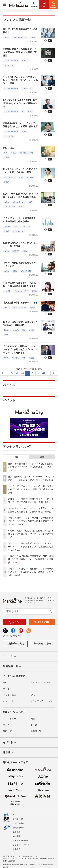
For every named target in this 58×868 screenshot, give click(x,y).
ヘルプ (16, 812)
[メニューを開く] (5, 5)
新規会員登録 (41, 622)
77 (38, 373)
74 (22, 373)
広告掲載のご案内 (15, 644)
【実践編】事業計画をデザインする (20, 303)
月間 (42, 457)
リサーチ (7, 227)
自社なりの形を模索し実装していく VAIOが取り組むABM (21, 323)
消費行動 (16, 251)
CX (32, 689)
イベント (10, 743)
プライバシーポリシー (22, 842)
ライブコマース (18, 231)
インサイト (9, 701)
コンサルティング (19, 202)
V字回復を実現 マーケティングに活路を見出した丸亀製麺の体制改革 (20, 125)
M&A (30, 202)
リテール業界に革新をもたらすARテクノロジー (20, 264)
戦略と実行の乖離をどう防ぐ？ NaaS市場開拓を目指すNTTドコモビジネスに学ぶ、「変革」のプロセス (31, 467)
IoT (23, 112)
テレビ (6, 689)
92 (53, 373)
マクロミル (26, 227)
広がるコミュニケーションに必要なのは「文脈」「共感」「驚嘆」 (20, 171)
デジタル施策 (10, 695)
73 (17, 373)
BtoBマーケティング (41, 682)
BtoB (6, 330)
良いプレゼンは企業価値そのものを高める (20, 31)
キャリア (7, 291)
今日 (16, 457)
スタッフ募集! (19, 821)
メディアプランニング (41, 701)
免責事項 (17, 829)
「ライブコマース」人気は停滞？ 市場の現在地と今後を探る (20, 220)
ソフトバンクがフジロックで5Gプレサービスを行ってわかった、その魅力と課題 (20, 80)
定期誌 (33, 38)
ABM (6, 335)
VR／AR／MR (9, 65)
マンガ (6, 725)
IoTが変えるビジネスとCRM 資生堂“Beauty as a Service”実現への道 (20, 103)
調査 (33, 719)
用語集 (9, 753)
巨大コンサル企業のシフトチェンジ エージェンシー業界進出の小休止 (21, 195)
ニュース (10, 657)
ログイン (14, 622)
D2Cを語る (9, 148)
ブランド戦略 (9, 136)
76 (33, 373)
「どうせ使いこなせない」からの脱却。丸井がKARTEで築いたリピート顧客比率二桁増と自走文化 (31, 489)
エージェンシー (10, 207)
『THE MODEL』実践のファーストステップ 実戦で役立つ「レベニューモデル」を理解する (20, 350)
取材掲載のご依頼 (43, 644)
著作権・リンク (19, 816)
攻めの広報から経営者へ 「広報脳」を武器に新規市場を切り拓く (19, 284)
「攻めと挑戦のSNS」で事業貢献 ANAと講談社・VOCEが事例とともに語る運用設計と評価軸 (31, 559)
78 (43, 373)
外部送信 (17, 846)
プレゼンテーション (20, 38)
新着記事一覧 (12, 667)
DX (5, 682)
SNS (33, 695)
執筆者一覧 (36, 731)
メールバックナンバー (14, 636)
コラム (7, 38)
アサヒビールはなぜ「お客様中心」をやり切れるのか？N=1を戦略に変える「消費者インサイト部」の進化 (31, 572)
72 (12, 373)
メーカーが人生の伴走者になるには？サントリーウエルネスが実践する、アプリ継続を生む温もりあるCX (31, 547)
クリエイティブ (10, 177)
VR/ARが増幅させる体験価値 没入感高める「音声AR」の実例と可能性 (20, 52)
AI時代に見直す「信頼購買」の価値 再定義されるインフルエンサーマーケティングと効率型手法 (31, 534)
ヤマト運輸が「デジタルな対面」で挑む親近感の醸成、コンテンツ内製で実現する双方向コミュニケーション (31, 521)
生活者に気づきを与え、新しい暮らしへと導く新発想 (20, 244)
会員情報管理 (18, 825)
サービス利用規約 (20, 838)
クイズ (34, 725)
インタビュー (10, 719)
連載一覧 (7, 731)
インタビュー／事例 (11, 61)
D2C (6, 153)
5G (31, 88)
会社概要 (17, 833)
